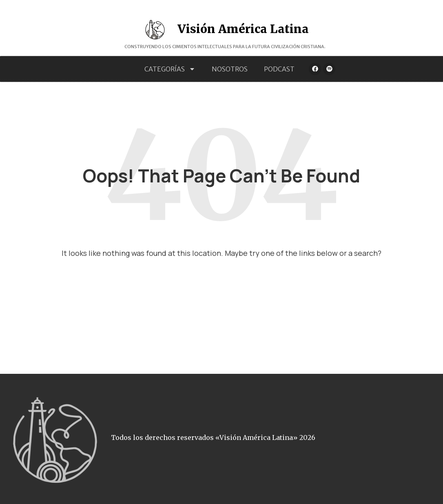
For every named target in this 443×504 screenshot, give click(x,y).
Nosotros (230, 69)
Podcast (279, 69)
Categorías (170, 69)
